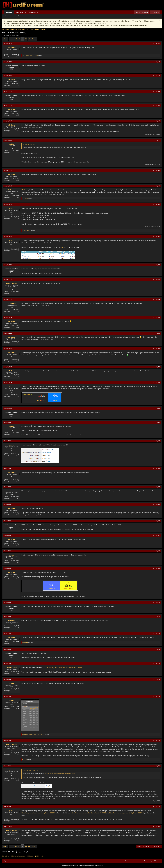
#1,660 (158, 408)
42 (22, 39)
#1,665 (158, 504)
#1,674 (158, 664)
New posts (20, 12)
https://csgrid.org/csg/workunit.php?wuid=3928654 (64, 668)
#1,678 (158, 766)
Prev (6, 39)
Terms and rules (137, 861)
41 (19, 39)
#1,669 (158, 568)
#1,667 (158, 535)
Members (32, 12)
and (30, 55)
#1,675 (158, 679)
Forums (9, 12)
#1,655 (158, 318)
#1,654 (158, 299)
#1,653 (158, 279)
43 (26, 39)
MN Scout (25, 190)
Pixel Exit (70, 865)
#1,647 (158, 140)
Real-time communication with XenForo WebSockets (88, 865)
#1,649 (158, 186)
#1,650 (158, 205)
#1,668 (158, 551)
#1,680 (158, 827)
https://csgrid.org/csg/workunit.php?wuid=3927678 (88, 813)
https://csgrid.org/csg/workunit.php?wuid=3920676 (39, 813)
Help (155, 861)
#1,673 (158, 649)
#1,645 (158, 105)
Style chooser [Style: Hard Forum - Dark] (8, 861)
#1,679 (158, 807)
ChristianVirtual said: (29, 770)
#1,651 (158, 237)
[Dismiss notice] (160, 21)
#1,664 (158, 487)
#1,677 (158, 741)
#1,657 (158, 349)
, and (33, 734)
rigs (62, 247)
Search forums (18, 16)
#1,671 (158, 616)
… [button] (13, 39)
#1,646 (158, 121)
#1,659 (158, 383)
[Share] (154, 44)
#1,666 (158, 521)
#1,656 (158, 333)
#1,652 (158, 265)
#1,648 (158, 170)
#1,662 (158, 441)
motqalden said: (28, 144)
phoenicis (7, 35)
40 (16, 39)
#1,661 (158, 422)
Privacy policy (148, 861)
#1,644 (158, 91)
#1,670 (158, 602)
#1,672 (158, 634)
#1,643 (158, 76)
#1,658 (158, 367)
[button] (25, 12)
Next (34, 39)
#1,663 (158, 469)
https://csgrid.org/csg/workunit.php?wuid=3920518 (127, 813)
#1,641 (158, 44)
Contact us (128, 861)
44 (29, 39)
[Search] (155, 12)
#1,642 (158, 62)
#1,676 (158, 697)
